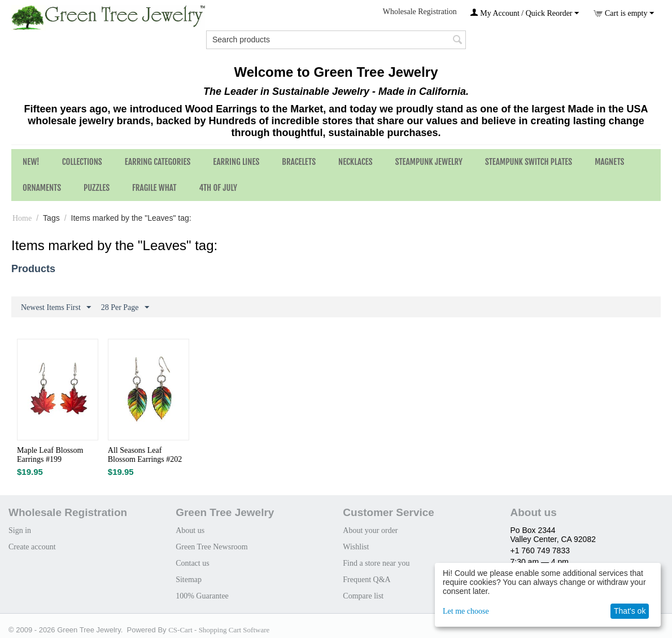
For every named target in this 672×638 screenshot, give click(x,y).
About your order (370, 530)
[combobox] (336, 40)
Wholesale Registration (420, 12)
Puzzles (97, 188)
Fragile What (154, 188)
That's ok (630, 611)
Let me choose (466, 611)
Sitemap (189, 580)
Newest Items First (56, 308)
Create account (32, 547)
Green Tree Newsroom (212, 547)
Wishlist (356, 547)
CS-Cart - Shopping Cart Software (219, 630)
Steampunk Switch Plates (529, 162)
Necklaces (355, 162)
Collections (82, 162)
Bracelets (299, 162)
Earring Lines (236, 162)
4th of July (218, 188)
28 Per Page (125, 308)
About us (190, 530)
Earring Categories (158, 162)
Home (22, 218)
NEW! (31, 162)
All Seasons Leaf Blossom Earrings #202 (145, 455)
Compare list (363, 596)
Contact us (193, 563)
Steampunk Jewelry (429, 162)
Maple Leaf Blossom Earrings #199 (50, 455)
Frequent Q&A (366, 580)
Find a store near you (376, 563)
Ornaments (42, 188)
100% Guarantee (202, 596)
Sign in (20, 530)
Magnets (609, 162)
